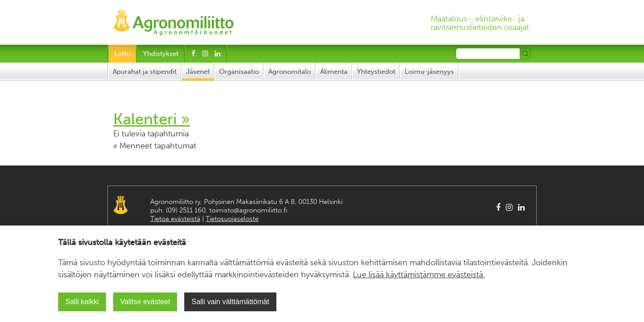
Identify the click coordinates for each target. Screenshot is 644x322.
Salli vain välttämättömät (230, 302)
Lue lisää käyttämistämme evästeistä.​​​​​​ (419, 275)
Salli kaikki (82, 302)
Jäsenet (198, 72)
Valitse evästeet (145, 302)
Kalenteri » (152, 119)
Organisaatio (239, 72)
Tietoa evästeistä (175, 219)
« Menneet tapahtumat (155, 146)
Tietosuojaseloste (232, 219)
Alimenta (334, 72)
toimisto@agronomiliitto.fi (248, 210)
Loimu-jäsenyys (429, 72)
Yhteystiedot (376, 72)
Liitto (122, 54)
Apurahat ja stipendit (145, 72)
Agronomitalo (290, 72)
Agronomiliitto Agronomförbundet (121, 205)
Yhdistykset (161, 54)
